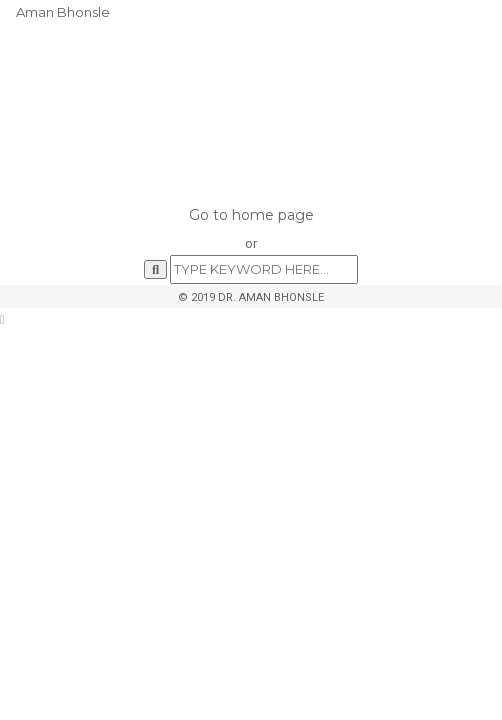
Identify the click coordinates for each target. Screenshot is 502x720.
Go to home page (251, 215)
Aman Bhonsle (63, 12)
